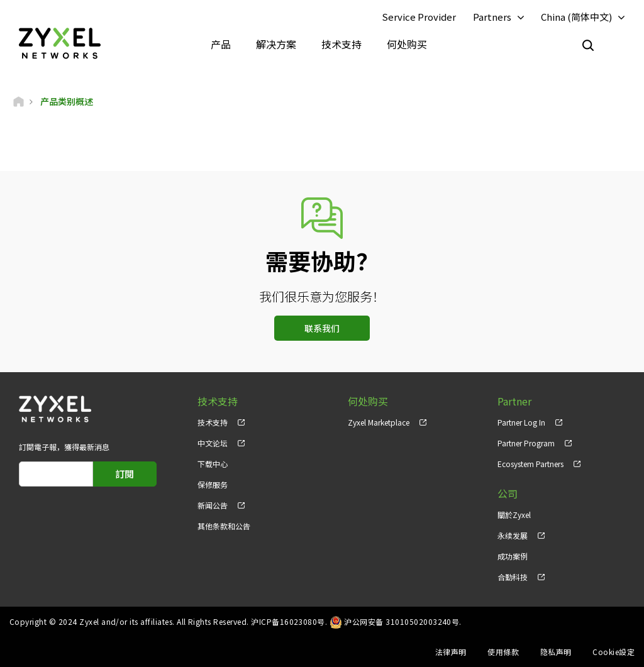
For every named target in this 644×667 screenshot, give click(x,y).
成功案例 (513, 556)
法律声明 (451, 652)
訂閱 (125, 474)
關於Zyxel (514, 515)
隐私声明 (556, 652)
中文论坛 (213, 443)
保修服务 (213, 484)
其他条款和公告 (224, 526)
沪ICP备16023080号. (289, 621)
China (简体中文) (576, 17)
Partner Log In (521, 422)
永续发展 (513, 535)
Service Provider (419, 17)
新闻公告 (213, 505)
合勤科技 (513, 577)
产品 (221, 44)
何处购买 (407, 44)
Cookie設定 (613, 652)
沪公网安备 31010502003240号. (403, 621)
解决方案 (276, 44)
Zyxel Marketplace (379, 422)
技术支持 (341, 44)
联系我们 (322, 328)
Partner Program (526, 443)
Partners (492, 17)
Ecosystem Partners (530, 464)
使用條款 (503, 652)
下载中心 (213, 464)
